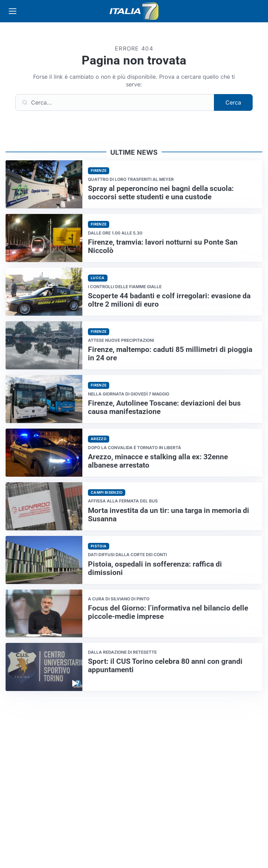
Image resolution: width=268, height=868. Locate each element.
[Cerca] (115, 102)
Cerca (233, 102)
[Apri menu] (13, 11)
